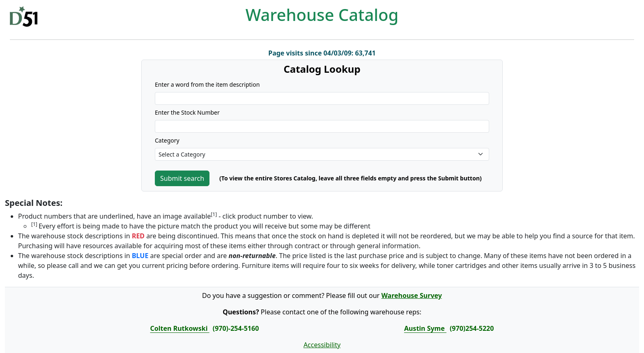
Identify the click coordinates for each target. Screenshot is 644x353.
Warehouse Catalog (322, 15)
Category (167, 140)
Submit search (182, 178)
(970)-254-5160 (236, 328)
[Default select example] (322, 154)
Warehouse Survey (412, 295)
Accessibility (322, 345)
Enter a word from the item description (207, 84)
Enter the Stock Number (187, 112)
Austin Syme (425, 328)
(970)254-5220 (472, 328)
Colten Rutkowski (180, 328)
